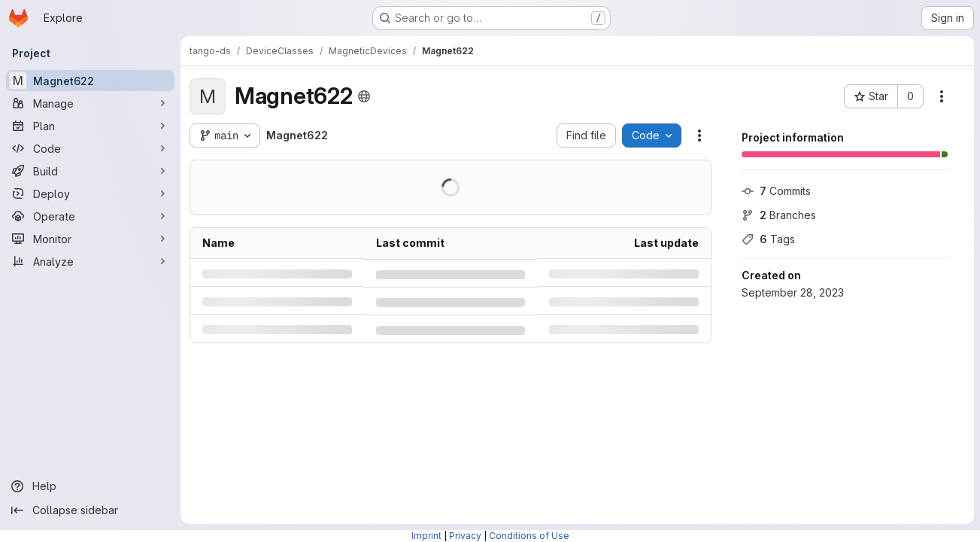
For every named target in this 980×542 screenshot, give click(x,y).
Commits (776, 191)
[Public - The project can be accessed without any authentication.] (364, 96)
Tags (768, 239)
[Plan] (90, 126)
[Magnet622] (90, 81)
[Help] (90, 486)
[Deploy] (90, 193)
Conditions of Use (529, 536)
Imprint (426, 536)
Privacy (465, 536)
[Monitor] (90, 239)
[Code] (90, 148)
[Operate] (90, 216)
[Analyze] (90, 261)
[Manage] (90, 103)
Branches (779, 215)
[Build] (90, 171)
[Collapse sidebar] (90, 510)
